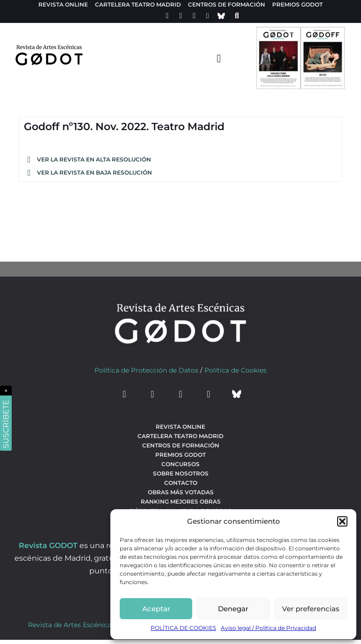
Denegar (233, 609)
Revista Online (63, 4)
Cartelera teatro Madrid (138, 4)
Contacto (181, 483)
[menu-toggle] (219, 58)
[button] (342, 521)
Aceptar (156, 609)
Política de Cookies (235, 370)
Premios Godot (297, 4)
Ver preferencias (311, 609)
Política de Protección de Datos (146, 370)
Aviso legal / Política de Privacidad (268, 628)
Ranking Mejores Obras (181, 501)
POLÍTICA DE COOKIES (183, 628)
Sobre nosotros (181, 473)
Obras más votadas (181, 492)
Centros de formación (227, 4)
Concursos (180, 464)
